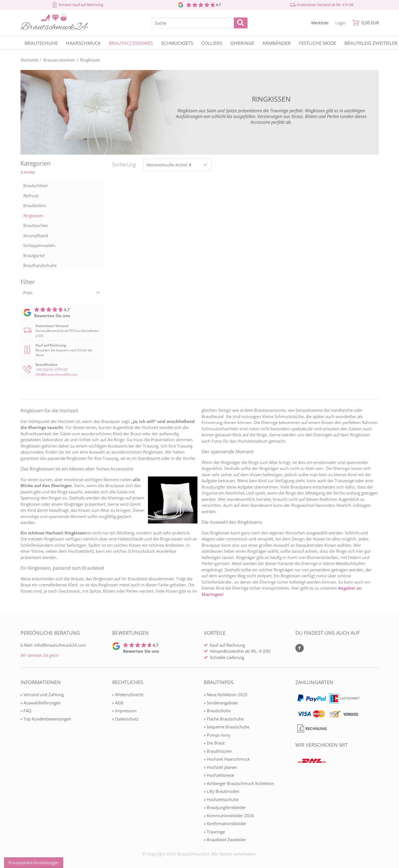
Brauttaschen (36, 225)
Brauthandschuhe (40, 265)
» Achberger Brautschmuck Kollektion (239, 783)
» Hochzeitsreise (219, 775)
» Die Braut (214, 743)
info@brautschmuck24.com (56, 374)
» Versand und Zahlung (42, 695)
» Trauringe (214, 832)
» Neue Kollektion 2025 (226, 695)
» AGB (118, 703)
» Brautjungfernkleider (225, 807)
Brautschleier (36, 186)
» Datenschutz (125, 719)
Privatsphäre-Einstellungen (34, 863)
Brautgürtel (34, 255)
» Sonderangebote (221, 703)
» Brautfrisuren (218, 751)
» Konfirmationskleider (225, 823)
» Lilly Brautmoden (222, 791)
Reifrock (31, 196)
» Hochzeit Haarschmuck (227, 759)
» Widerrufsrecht (128, 695)
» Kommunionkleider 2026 (229, 816)
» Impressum (124, 711)
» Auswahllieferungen (41, 703)
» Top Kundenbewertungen (46, 719)
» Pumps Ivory (217, 735)
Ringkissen (33, 216)
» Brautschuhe (217, 711)
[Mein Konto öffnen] (340, 23)
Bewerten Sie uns (52, 316)
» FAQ (26, 711)
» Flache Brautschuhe (224, 719)
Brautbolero (35, 205)
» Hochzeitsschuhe (221, 799)
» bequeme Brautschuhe (227, 727)
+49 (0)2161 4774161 (52, 370)
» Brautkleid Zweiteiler (225, 840)
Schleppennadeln (39, 245)
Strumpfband (36, 236)
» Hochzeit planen (220, 767)
